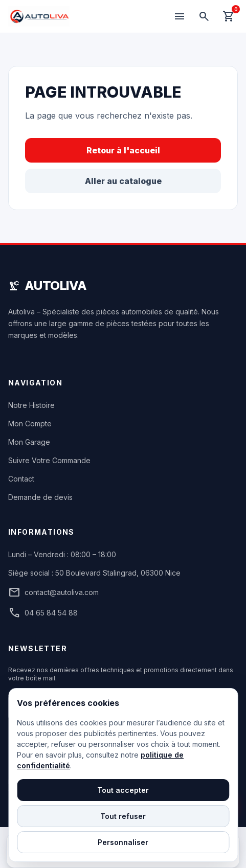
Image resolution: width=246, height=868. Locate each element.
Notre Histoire (31, 405)
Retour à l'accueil (123, 150)
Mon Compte (30, 424)
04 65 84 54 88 (43, 613)
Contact (21, 479)
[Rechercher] (204, 16)
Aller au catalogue (123, 181)
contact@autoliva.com (53, 592)
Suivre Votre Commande (49, 460)
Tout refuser (123, 816)
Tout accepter (123, 790)
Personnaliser (123, 842)
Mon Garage (29, 442)
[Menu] (180, 16)
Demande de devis (40, 497)
